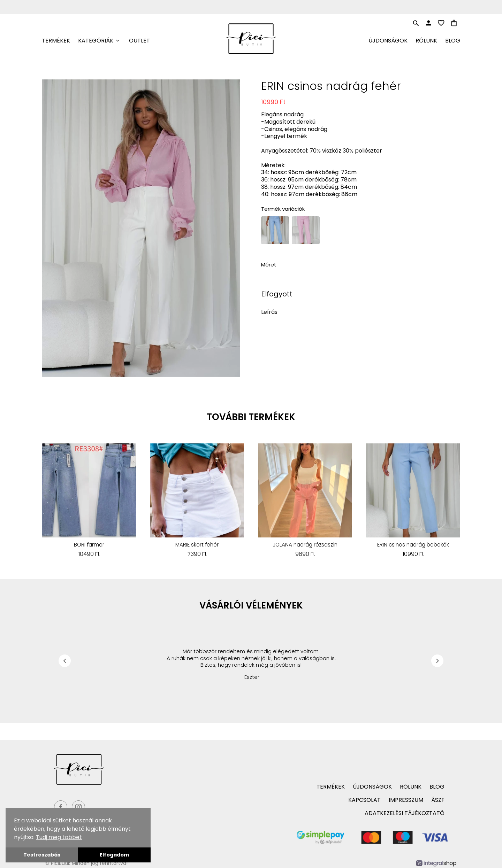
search (416, 23)
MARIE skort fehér (197, 545)
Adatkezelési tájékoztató (405, 813)
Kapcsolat (364, 800)
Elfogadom (114, 855)
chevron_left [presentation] (65, 661)
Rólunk (426, 41)
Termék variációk (283, 209)
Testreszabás (42, 855)
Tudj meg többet (59, 837)
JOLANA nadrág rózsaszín (305, 545)
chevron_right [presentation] (438, 661)
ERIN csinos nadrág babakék (413, 545)
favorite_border (441, 23)
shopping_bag (454, 23)
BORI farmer (89, 545)
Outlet (139, 41)
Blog (453, 41)
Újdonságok (388, 41)
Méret (269, 265)
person (428, 23)
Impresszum (406, 800)
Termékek (56, 41)
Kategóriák (96, 41)
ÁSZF (438, 800)
